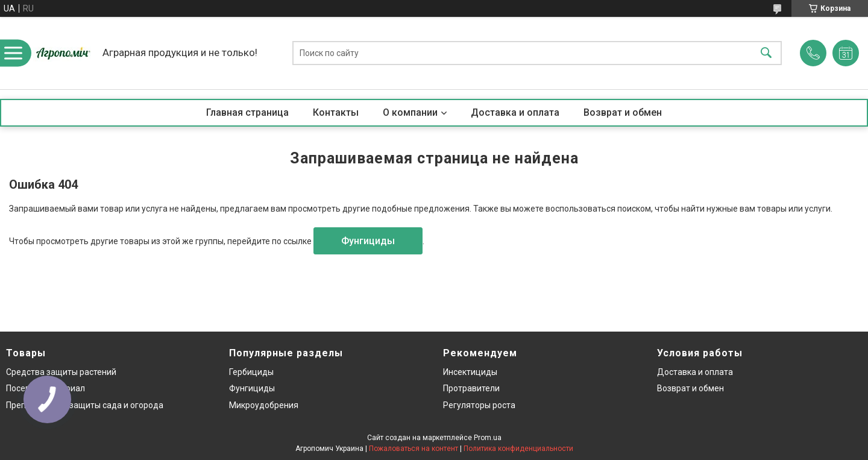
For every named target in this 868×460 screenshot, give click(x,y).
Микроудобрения (264, 405)
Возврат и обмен (623, 112)
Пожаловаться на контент (414, 449)
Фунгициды (368, 241)
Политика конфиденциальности (518, 449)
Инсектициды (470, 372)
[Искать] (766, 53)
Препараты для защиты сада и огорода (85, 405)
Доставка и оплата (515, 112)
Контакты (336, 112)
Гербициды (251, 372)
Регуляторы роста (479, 405)
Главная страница (247, 112)
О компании (410, 112)
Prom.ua (488, 438)
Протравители (471, 388)
